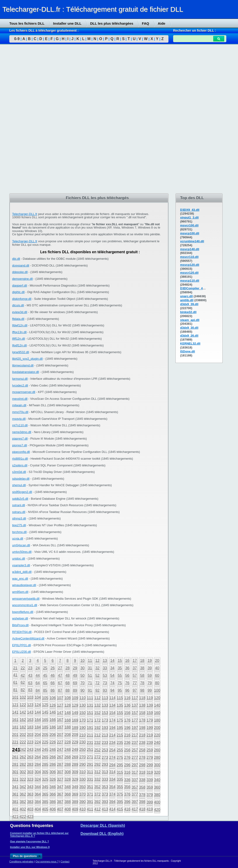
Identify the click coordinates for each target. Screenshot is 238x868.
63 (30, 683)
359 (150, 787)
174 (112, 720)
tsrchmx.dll (19, 532)
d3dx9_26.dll (189, 336)
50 (83, 675)
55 (120, 675)
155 (120, 713)
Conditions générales (21, 861)
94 (112, 690)
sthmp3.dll (19, 518)
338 (142, 780)
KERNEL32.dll (190, 343)
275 (120, 757)
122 (23, 705)
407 (60, 809)
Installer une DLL (67, 23)
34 (112, 668)
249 (75, 750)
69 (75, 683)
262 (23, 757)
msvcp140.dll (190, 249)
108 (68, 698)
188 (68, 727)
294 (112, 765)
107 (60, 698)
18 (142, 661)
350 (82, 787)
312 (97, 772)
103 (30, 697)
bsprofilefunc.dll (23, 612)
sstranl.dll (19, 505)
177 (135, 720)
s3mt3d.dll (19, 472)
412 (97, 809)
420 (157, 810)
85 (45, 690)
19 (150, 661)
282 (23, 764)
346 (53, 787)
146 (53, 712)
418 (142, 809)
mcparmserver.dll (24, 392)
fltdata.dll (18, 319)
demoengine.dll (22, 279)
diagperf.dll (20, 285)
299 (150, 765)
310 (82, 772)
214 (112, 735)
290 (82, 764)
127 (60, 705)
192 (97, 728)
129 (75, 705)
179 (150, 720)
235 (120, 743)
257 (135, 750)
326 (53, 779)
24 (38, 668)
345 (45, 787)
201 (15, 735)
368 (68, 794)
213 (105, 735)
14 (112, 661)
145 (45, 712)
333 (105, 779)
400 (157, 802)
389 (75, 802)
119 (150, 698)
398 (142, 802)
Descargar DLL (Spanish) (103, 825)
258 (142, 750)
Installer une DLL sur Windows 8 (30, 847)
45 (45, 675)
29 (75, 668)
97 (135, 690)
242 (23, 750)
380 (157, 795)
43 (30, 675)
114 (112, 698)
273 (105, 757)
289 (75, 764)
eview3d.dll (20, 312)
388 (68, 802)
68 (68, 683)
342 (23, 787)
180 (157, 720)
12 (98, 661)
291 (90, 764)
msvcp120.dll (190, 265)
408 (68, 809)
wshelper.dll (20, 618)
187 (60, 727)
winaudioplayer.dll (24, 585)
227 (60, 742)
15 (120, 661)
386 (53, 802)
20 (157, 661)
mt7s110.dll (20, 425)
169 (75, 720)
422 (23, 817)
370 (82, 794)
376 (127, 794)
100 (157, 690)
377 (135, 794)
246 (53, 750)
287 (60, 764)
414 (112, 809)
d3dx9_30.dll (189, 328)
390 (82, 802)
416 (127, 809)
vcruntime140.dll (192, 241)
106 (53, 698)
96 (127, 690)
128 (68, 705)
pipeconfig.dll (21, 452)
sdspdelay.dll (21, 479)
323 (30, 779)
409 (75, 809)
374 (112, 794)
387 (60, 802)
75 (120, 683)
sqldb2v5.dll (20, 499)
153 (105, 713)
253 (105, 750)
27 (60, 668)
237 (135, 743)
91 (90, 690)
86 (53, 690)
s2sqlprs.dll (20, 465)
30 (83, 668)
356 (127, 787)
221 (15, 742)
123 (30, 705)
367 (60, 794)
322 (23, 779)
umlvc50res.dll (22, 552)
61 (15, 682)
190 (82, 728)
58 (142, 675)
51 (90, 675)
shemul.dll (19, 485)
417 (135, 809)
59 (150, 675)
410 (82, 809)
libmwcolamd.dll (23, 365)
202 (23, 735)
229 (75, 742)
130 (82, 705)
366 (53, 794)
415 (120, 809)
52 (98, 675)
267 (60, 757)
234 (112, 743)
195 (120, 728)
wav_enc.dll (20, 579)
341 (15, 787)
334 (112, 779)
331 (90, 779)
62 (23, 682)
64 (38, 683)
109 (75, 698)
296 (127, 765)
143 (30, 712)
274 (112, 757)
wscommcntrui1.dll (25, 605)
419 (150, 809)
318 (142, 772)
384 (38, 802)
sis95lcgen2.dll (22, 492)
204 (38, 735)
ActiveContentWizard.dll (28, 638)
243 (30, 750)
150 (82, 713)
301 (15, 772)
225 (45, 742)
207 (60, 735)
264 (38, 757)
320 (157, 772)
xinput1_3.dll (189, 217)
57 (135, 675)
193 (105, 728)
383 (30, 802)
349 (75, 787)
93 (105, 690)
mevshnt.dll (20, 399)
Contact (65, 861)
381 (15, 802)
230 (82, 742)
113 (105, 698)
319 (150, 772)
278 (142, 757)
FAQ (145, 23)
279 (150, 757)
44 (38, 675)
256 (127, 750)
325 (45, 779)
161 (15, 720)
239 (150, 743)
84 (38, 690)
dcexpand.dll (21, 265)
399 (150, 802)
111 (90, 698)
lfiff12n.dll (19, 339)
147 (60, 713)
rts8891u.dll (20, 459)
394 (112, 802)
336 (127, 780)
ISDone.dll (188, 351)
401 (15, 809)
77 (135, 683)
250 (82, 750)
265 (45, 757)
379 (150, 795)
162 (23, 720)
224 (38, 742)
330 (82, 779)
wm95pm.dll (20, 592)
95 (120, 690)
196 (127, 728)
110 (82, 698)
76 (127, 683)
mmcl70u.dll (20, 412)
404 (38, 809)
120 (157, 698)
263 (30, 757)
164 (38, 720)
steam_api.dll (190, 320)
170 (82, 720)
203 (30, 735)
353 (105, 787)
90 (83, 690)
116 (127, 698)
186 (53, 727)
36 (127, 668)
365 (45, 794)
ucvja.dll (18, 538)
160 (157, 713)
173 (105, 720)
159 (150, 713)
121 (15, 705)
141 (15, 712)
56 (127, 675)
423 (30, 817)
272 (97, 757)
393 (105, 802)
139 (150, 705)
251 (90, 750)
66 (53, 683)
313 (105, 772)
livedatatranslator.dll (26, 372)
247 (60, 750)
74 (112, 683)
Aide (162, 23)
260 (157, 750)
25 (45, 668)
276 (127, 757)
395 (120, 802)
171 (90, 720)
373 (105, 794)
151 (90, 713)
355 (120, 787)
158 (142, 713)
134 (112, 705)
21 (15, 668)
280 (157, 757)
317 (135, 772)
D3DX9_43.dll (190, 210)
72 (98, 683)
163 (30, 720)
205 (45, 735)
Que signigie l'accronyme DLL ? (30, 841)
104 (38, 697)
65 (45, 683)
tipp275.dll (19, 525)
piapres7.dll (20, 439)
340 (157, 780)
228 (68, 742)
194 (112, 728)
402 (23, 809)
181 (15, 727)
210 (82, 735)
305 (45, 772)
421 (15, 817)
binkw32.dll (188, 312)
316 (127, 772)
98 (142, 690)
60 (157, 675)
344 (38, 787)
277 (135, 757)
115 (120, 698)
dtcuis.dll (18, 305)
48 (68, 675)
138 (142, 705)
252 (97, 750)
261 (15, 757)
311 (90, 772)
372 (97, 794)
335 (120, 779)
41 (15, 675)
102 (23, 697)
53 (105, 675)
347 (60, 787)
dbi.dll (16, 259)
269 (75, 757)
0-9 (17, 39)
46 (53, 675)
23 (30, 668)
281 (15, 764)
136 (127, 705)
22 (23, 668)
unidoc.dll (19, 559)
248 (68, 750)
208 (68, 735)
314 (112, 772)
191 (90, 728)
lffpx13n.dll (19, 332)
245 (45, 750)
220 (157, 735)
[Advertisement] (35, 119)
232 (97, 743)
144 (38, 712)
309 (75, 772)
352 (97, 787)
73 (105, 683)
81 (15, 690)
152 (97, 713)
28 (68, 668)
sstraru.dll (19, 512)
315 (120, 772)
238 (142, 743)
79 (150, 683)
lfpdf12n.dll (19, 345)
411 (90, 809)
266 (53, 757)
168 (68, 720)
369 (75, 794)
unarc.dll (186, 296)
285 (45, 764)
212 (97, 735)
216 (127, 735)
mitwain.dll (19, 405)
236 (127, 743)
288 (68, 764)
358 (142, 787)
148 (68, 713)
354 (112, 787)
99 (150, 690)
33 (105, 668)
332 (97, 779)
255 (120, 750)
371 (90, 794)
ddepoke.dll (20, 272)
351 (90, 787)
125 (45, 705)
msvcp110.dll (190, 281)
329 (75, 779)
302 (23, 772)
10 (83, 661)
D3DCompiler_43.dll (194, 288)
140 (157, 705)
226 (53, 742)
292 (97, 764)
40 (157, 668)
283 (30, 764)
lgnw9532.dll (21, 352)
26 (53, 668)
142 (23, 712)
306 (53, 772)
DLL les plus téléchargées (112, 23)
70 (83, 683)
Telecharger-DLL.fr (25, 214)
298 (142, 765)
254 (112, 750)
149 (75, 713)
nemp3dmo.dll (22, 432)
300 (157, 765)
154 (112, 713)
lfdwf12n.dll (20, 325)
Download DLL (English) (102, 834)
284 (38, 764)
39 (150, 668)
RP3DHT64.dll (22, 632)
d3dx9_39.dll (189, 304)
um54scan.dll (21, 545)
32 (98, 668)
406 (53, 809)
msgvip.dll (19, 419)
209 (75, 735)
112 (97, 698)
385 (45, 802)
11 (90, 661)
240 (157, 743)
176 (127, 720)
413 (105, 809)
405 (45, 809)
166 (53, 720)
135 (120, 705)
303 (30, 772)
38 (142, 668)
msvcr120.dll (189, 273)
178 (142, 720)
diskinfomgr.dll (22, 299)
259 (150, 750)
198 (142, 728)
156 (127, 713)
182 (23, 727)
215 (120, 735)
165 (45, 720)
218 (142, 735)
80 (157, 683)
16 (127, 661)
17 (135, 661)
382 (23, 802)
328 (68, 779)
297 (135, 765)
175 (120, 720)
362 (23, 794)
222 (23, 742)
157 (135, 713)
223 (30, 742)
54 (112, 675)
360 (157, 787)
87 (60, 690)
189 (75, 728)
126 (53, 705)
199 (150, 728)
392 (97, 802)
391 (90, 802)
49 (75, 675)
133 (105, 705)
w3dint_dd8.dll (22, 572)
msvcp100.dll (190, 233)
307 (60, 772)
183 (30, 727)
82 (23, 690)
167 (60, 720)
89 (75, 690)
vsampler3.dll (21, 565)
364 (38, 794)
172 (97, 720)
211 (90, 735)
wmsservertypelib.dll (26, 599)
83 (30, 690)
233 (105, 743)
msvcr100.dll (189, 225)
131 (90, 705)
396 (127, 802)
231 (90, 743)
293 (105, 764)
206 (53, 735)
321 (15, 779)
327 (60, 779)
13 (105, 661)
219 (150, 735)
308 (68, 772)
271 (90, 757)
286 (53, 764)
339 (150, 780)
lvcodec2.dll (20, 385)
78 (142, 683)
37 (135, 668)
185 (45, 727)
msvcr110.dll (189, 257)
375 (120, 794)
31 (90, 668)
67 (60, 683)
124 (38, 705)
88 (68, 690)
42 (23, 675)
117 (135, 698)
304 (38, 772)
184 (38, 727)
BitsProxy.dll (20, 625)
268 (68, 757)
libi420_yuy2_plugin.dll (27, 359)
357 (135, 787)
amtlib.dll (187, 300)
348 (68, 787)
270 (82, 757)
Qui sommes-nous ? (47, 861)
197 (135, 728)
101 (15, 697)
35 (120, 668)
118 (142, 698)
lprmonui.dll (20, 379)
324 (38, 779)
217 (135, 735)
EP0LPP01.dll (21, 645)
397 (135, 802)
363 (30, 794)
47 (60, 675)
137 (135, 705)
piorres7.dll (20, 445)
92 (98, 690)
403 (30, 809)
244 (38, 750)
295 (120, 765)
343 (30, 787)
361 (15, 794)
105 (45, 698)
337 (135, 780)
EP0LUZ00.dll (21, 652)
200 (157, 728)
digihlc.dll (18, 292)
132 (97, 705)
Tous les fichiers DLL (27, 23)
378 (142, 795)
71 (90, 683)
